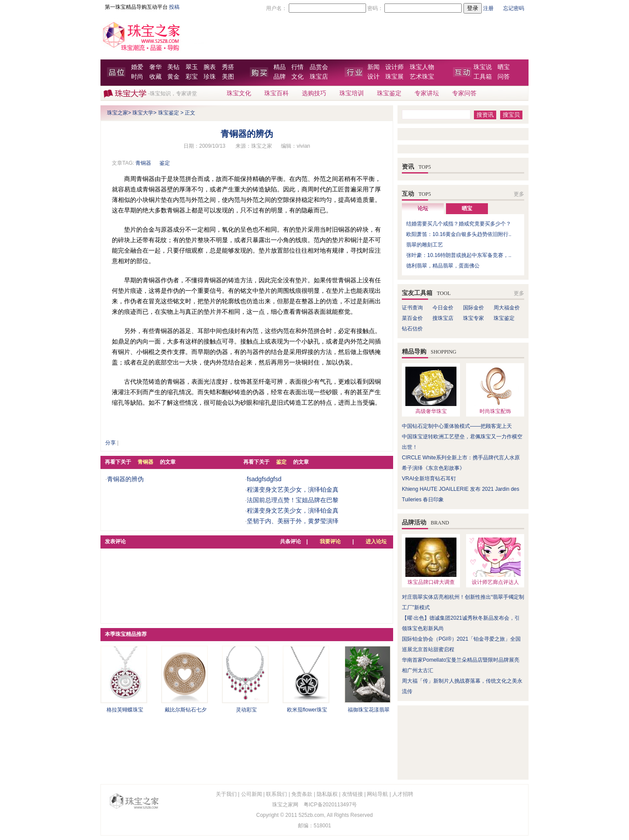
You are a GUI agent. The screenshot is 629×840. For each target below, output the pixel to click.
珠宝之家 (118, 113)
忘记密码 (514, 8)
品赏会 (319, 67)
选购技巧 (314, 93)
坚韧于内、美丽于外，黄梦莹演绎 (293, 521)
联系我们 (276, 794)
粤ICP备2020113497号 (330, 805)
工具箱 (483, 77)
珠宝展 (394, 77)
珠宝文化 (239, 93)
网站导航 (377, 794)
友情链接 (353, 794)
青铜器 (143, 163)
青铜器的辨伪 (125, 479)
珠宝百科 (276, 93)
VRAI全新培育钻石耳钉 (429, 479)
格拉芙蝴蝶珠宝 (125, 710)
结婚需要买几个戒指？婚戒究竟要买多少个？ (459, 224)
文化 (297, 77)
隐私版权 (327, 794)
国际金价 (473, 308)
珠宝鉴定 (389, 93)
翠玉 (192, 67)
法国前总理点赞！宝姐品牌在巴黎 (293, 500)
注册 (488, 8)
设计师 (394, 67)
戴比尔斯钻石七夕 (186, 710)
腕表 (210, 67)
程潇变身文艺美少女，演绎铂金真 (293, 489)
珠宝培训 (352, 93)
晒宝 (504, 67)
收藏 (156, 77)
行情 (297, 67)
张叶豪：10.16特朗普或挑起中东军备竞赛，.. (459, 255)
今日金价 (443, 308)
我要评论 (330, 541)
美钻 (173, 67)
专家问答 (464, 93)
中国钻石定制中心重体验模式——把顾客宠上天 (457, 426)
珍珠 (210, 77)
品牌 (280, 77)
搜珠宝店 (443, 318)
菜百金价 (412, 318)
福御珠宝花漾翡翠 (369, 710)
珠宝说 (483, 67)
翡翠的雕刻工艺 (425, 245)
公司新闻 (252, 794)
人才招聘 (403, 794)
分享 (111, 443)
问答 (504, 77)
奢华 (156, 67)
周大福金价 (507, 308)
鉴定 (165, 163)
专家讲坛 (427, 93)
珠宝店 (319, 77)
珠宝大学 (143, 113)
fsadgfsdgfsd (264, 479)
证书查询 (412, 308)
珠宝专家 (473, 318)
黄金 (173, 77)
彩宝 (192, 77)
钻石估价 (412, 329)
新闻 (373, 67)
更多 (519, 194)
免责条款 (302, 794)
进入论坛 (376, 541)
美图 (228, 77)
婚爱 (137, 67)
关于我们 (226, 794)
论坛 (423, 208)
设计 (373, 77)
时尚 (137, 77)
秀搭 (228, 67)
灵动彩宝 (246, 710)
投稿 (174, 7)
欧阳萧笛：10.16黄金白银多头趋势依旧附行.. (459, 234)
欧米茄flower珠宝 (307, 710)
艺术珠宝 (422, 77)
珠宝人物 (422, 67)
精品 (280, 67)
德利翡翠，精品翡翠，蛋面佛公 (443, 266)
